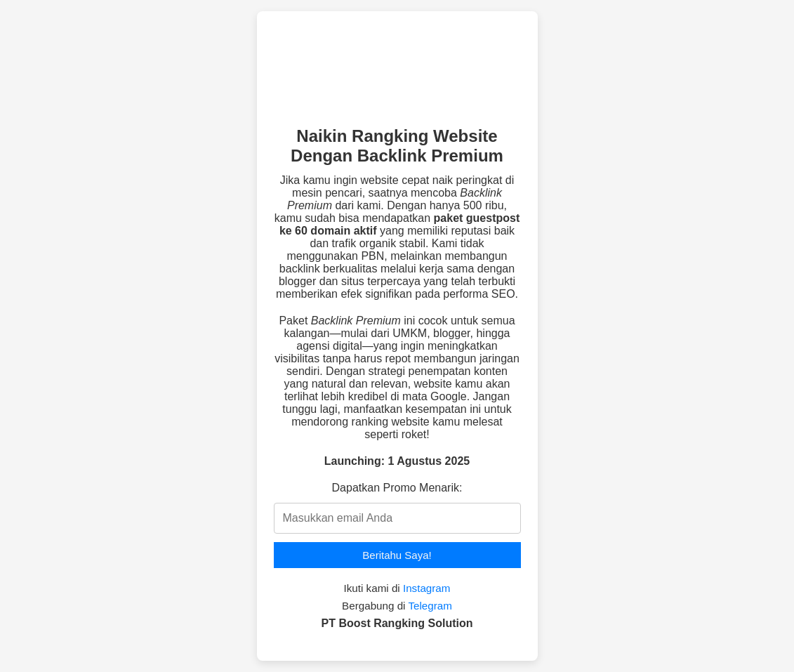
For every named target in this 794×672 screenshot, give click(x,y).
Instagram (427, 588)
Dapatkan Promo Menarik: (397, 488)
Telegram (430, 606)
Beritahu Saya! (397, 555)
